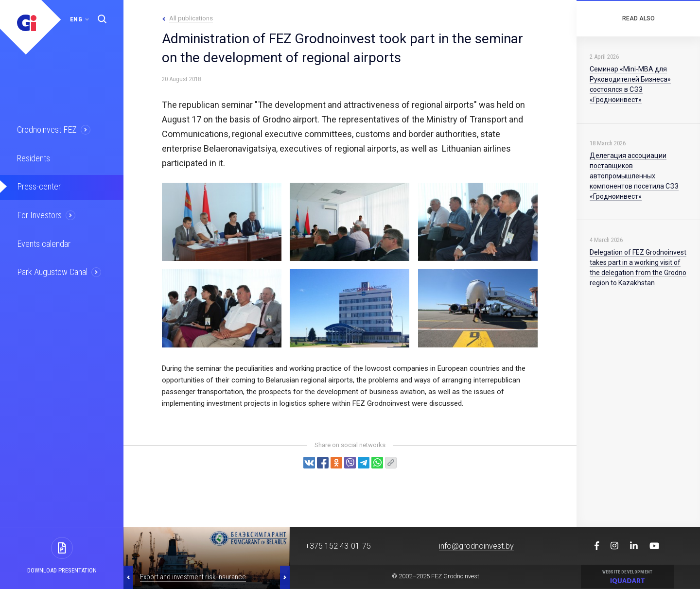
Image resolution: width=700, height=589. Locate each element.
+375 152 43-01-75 (338, 546)
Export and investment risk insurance (193, 577)
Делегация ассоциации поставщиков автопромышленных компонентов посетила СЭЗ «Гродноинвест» (634, 176)
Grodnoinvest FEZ (45, 129)
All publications (191, 18)
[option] (207, 558)
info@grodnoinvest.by (476, 546)
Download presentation (62, 570)
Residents (33, 157)
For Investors (39, 212)
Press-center (37, 185)
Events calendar (42, 240)
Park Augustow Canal (51, 268)
